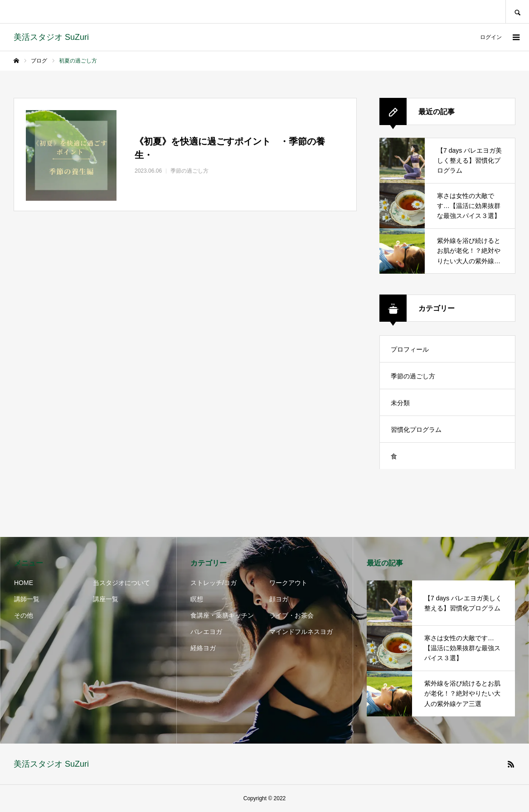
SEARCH (517, 12)
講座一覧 (106, 599)
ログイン (491, 37)
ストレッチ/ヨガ (214, 583)
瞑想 (197, 599)
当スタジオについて (121, 583)
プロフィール (410, 349)
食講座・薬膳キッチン (222, 615)
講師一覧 (27, 599)
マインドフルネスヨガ (301, 632)
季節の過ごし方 (413, 376)
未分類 (400, 403)
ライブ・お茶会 (291, 615)
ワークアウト (288, 583)
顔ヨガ (279, 599)
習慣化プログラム (416, 430)
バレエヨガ (206, 632)
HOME (24, 583)
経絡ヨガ (203, 648)
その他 (24, 615)
